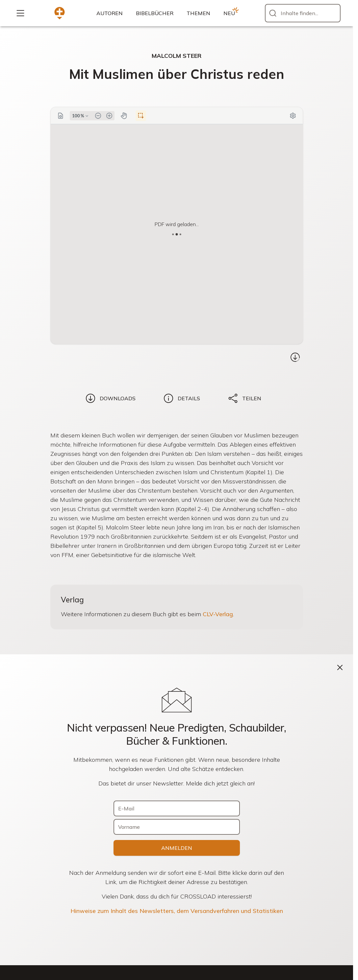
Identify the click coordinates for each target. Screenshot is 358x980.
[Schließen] (340, 667)
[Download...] (295, 357)
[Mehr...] (20, 13)
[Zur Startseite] (60, 13)
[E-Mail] (177, 808)
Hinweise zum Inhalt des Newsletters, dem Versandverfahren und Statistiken (177, 911)
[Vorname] (177, 827)
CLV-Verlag (218, 614)
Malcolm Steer (177, 56)
